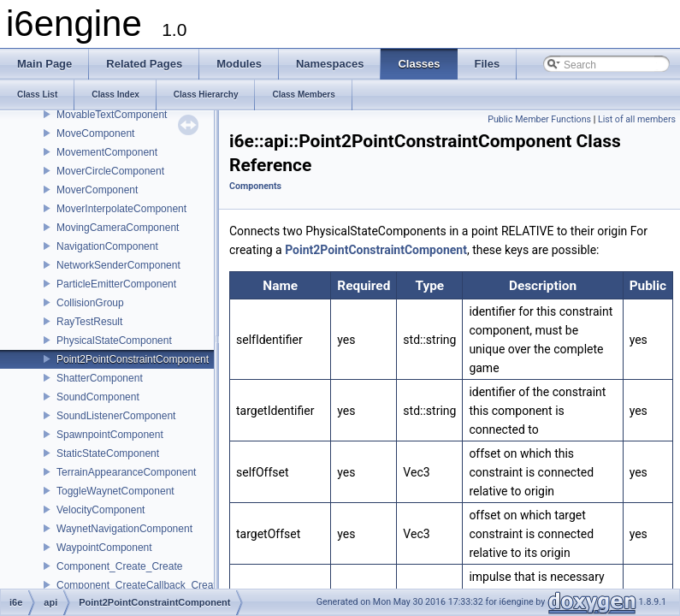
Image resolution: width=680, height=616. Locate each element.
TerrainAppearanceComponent (126, 472)
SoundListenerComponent (116, 416)
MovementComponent (107, 152)
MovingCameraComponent (118, 228)
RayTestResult (89, 322)
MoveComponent (95, 133)
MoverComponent (97, 190)
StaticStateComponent (108, 453)
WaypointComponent (104, 548)
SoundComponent (98, 397)
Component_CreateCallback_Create (139, 585)
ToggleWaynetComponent (115, 491)
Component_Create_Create (119, 566)
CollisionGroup (90, 303)
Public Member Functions (539, 119)
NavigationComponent (107, 246)
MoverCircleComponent (110, 171)
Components (255, 186)
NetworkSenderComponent (118, 265)
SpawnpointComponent (110, 435)
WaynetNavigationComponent (124, 529)
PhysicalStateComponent (114, 341)
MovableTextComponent (112, 115)
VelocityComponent (101, 510)
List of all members (637, 119)
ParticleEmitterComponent (116, 284)
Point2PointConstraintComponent (133, 359)
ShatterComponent (100, 378)
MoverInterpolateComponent (121, 209)
